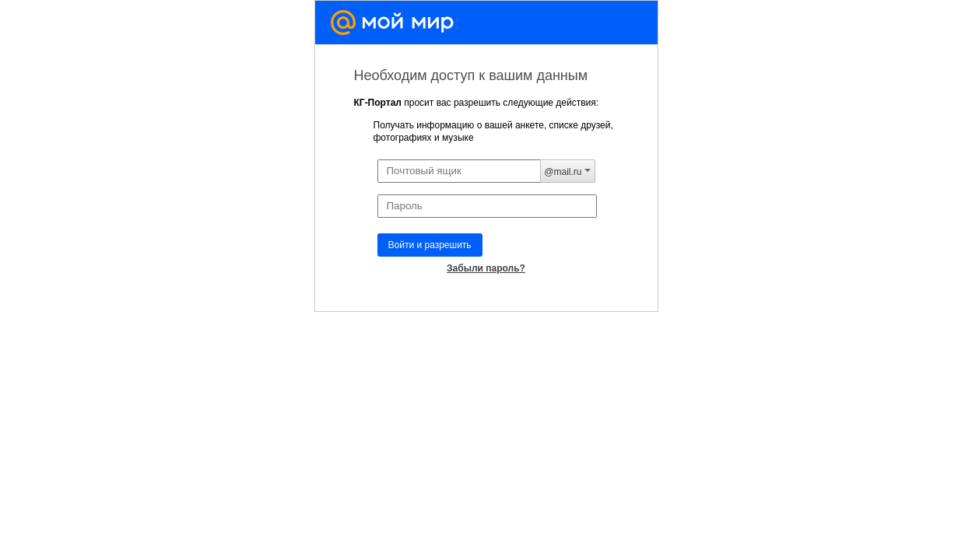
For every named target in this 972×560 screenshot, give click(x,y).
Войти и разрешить (430, 245)
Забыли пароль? (486, 268)
